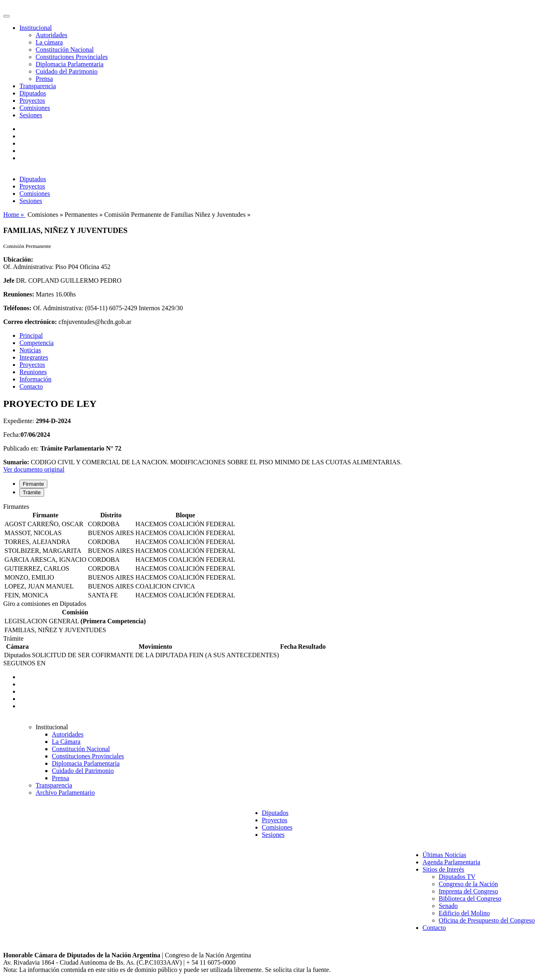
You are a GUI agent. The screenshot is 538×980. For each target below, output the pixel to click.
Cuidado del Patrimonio (67, 71)
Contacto (31, 386)
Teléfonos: (17, 308)
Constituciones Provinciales (72, 57)
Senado (448, 906)
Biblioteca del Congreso (470, 899)
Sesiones (31, 115)
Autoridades (51, 35)
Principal (31, 335)
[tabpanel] (269, 552)
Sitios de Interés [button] (443, 869)
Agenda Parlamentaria (452, 862)
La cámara (49, 42)
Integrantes (34, 357)
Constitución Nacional (65, 50)
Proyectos (32, 101)
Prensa (44, 79)
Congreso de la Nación (468, 884)
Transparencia (38, 86)
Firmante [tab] (33, 484)
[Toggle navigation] (6, 16)
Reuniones (33, 372)
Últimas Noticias (444, 855)
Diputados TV (457, 877)
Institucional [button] (36, 28)
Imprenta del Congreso (469, 891)
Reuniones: (19, 294)
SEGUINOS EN (24, 663)
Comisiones (35, 108)
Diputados (33, 93)
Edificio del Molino (464, 913)
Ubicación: (18, 259)
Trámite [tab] (32, 492)
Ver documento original (34, 469)
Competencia (36, 343)
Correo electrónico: (30, 322)
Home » (14, 215)
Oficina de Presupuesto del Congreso (487, 920)
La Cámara (66, 742)
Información (35, 379)
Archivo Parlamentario (65, 793)
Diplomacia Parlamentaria (69, 64)
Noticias (30, 350)
